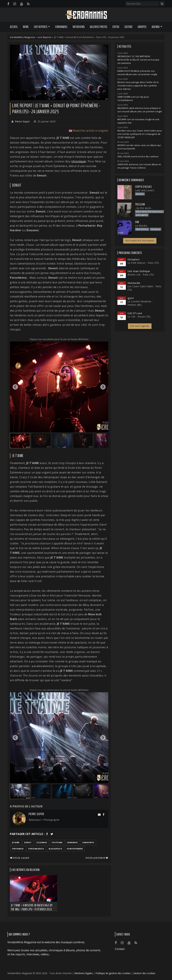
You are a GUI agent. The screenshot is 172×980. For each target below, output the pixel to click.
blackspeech (55, 849)
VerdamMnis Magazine (23, 37)
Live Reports (45, 37)
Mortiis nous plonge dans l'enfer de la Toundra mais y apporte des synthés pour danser (138, 86)
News (26, 27)
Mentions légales (84, 973)
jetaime (16, 843)
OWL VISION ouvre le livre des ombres (138, 157)
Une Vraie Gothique (139, 271)
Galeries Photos (99, 27)
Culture (128, 27)
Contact (120, 949)
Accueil (14, 27)
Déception (134, 259)
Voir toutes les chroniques (140, 241)
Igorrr (131, 298)
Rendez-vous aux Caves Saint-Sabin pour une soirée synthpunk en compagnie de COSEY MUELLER (140, 134)
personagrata (36, 849)
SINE (137, 222)
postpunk (57, 843)
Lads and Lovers (145, 190)
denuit (28, 843)
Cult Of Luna (135, 313)
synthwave (18, 849)
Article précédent (97, 858)
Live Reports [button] (41, 27)
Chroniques (61, 27)
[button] (20, 441)
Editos (116, 27)
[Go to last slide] (15, 387)
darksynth (88, 843)
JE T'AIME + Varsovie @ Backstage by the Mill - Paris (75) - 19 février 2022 (32, 907)
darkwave (72, 843)
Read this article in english (91, 131)
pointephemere (75, 849)
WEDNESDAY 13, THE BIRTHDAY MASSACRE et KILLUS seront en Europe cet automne (138, 60)
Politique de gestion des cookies (113, 973)
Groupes (142, 27)
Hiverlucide (134, 283)
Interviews (79, 27)
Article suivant (20, 858)
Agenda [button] (156, 27)
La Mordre (141, 226)
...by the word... (144, 208)
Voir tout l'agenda (140, 326)
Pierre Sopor (22, 121)
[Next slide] (103, 387)
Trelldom (140, 204)
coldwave (42, 843)
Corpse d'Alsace (144, 187)
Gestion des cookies (144, 973)
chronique (79, 161)
